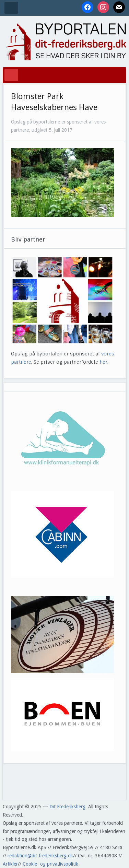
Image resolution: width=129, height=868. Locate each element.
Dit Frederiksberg (67, 807)
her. (104, 362)
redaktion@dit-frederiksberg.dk (40, 856)
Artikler (10, 864)
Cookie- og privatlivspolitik (50, 864)
